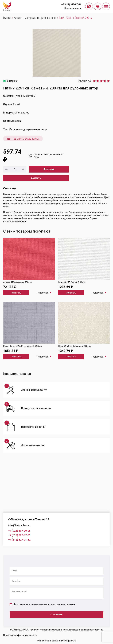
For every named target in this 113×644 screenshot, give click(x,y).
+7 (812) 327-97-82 (19, 540)
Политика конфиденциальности (20, 635)
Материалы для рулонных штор (28, 129)
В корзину (49, 169)
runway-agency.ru (67, 641)
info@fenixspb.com (19, 525)
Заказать (36, 178)
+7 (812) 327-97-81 (71, 4)
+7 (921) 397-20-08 (19, 531)
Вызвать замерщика (23, 139)
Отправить (56, 614)
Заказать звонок (73, 8)
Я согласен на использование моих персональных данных (42, 605)
